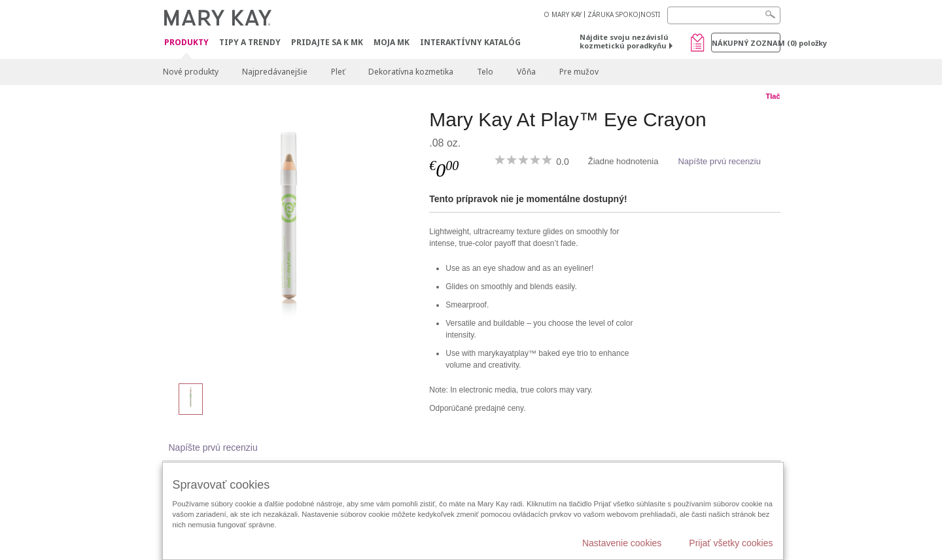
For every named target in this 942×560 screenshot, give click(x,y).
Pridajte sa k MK (327, 42)
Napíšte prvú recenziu (719, 161)
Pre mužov (579, 72)
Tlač (773, 96)
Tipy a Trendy (250, 42)
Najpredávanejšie (275, 72)
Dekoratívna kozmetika (411, 72)
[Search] (724, 15)
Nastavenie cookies (622, 543)
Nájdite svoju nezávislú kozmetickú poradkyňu (624, 41)
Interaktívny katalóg (470, 42)
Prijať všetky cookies (731, 543)
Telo (485, 72)
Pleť (338, 72)
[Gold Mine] (291, 239)
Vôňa (526, 72)
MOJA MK (392, 42)
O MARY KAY (563, 14)
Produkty (186, 43)
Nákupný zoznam (746, 43)
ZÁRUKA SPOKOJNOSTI (624, 14)
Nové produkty (191, 72)
